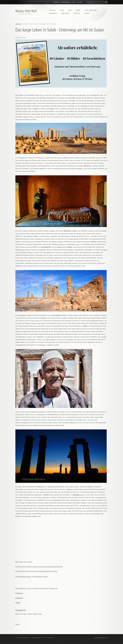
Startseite (52, 10)
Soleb (25, 614)
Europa (78, 10)
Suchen (106, 2)
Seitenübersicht (66, 2)
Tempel (35, 614)
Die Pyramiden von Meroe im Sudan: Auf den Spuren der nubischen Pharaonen (39, 567)
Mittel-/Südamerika (91, 10)
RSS (74, 2)
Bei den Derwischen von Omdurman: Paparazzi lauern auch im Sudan (36, 571)
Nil (21, 614)
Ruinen (30, 614)
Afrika (62, 10)
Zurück (17, 624)
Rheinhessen (53, 13)
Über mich (77, 13)
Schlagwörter (21, 610)
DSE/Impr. (87, 13)
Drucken (80, 2)
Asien (70, 10)
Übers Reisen (65, 13)
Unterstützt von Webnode (101, 638)
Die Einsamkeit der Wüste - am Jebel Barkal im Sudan (32, 577)
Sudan (17, 614)
